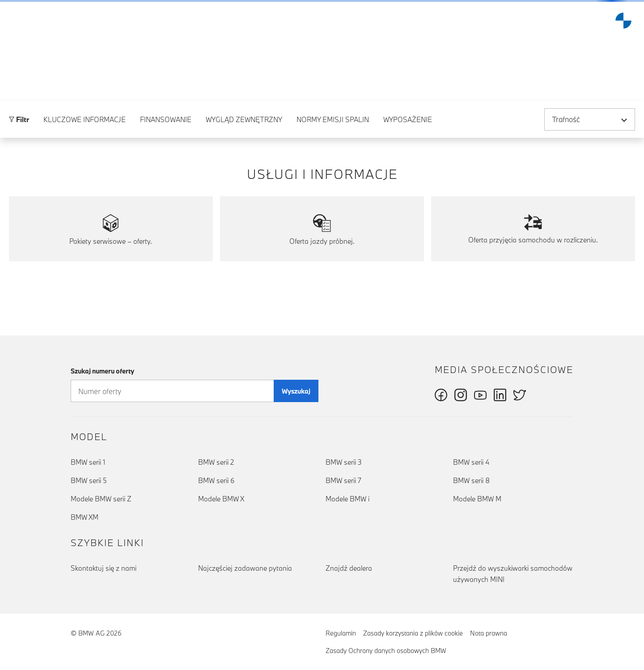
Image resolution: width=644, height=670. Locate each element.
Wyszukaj (296, 391)
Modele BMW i (347, 499)
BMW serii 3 (344, 462)
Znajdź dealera (349, 568)
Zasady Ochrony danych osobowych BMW (386, 651)
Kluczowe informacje (85, 165)
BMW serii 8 (471, 480)
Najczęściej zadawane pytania (245, 568)
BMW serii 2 (216, 462)
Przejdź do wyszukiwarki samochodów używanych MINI (513, 574)
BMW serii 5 (89, 480)
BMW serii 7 (343, 480)
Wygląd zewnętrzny (244, 165)
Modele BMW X (221, 499)
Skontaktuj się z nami (104, 568)
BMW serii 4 (471, 462)
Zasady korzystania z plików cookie (413, 633)
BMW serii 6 (216, 480)
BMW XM (85, 517)
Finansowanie (166, 165)
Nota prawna (489, 633)
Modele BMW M (477, 499)
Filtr (19, 165)
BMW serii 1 (88, 462)
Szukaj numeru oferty (102, 371)
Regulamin (341, 633)
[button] (14, 21)
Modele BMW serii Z (101, 499)
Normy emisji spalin (333, 165)
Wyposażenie (408, 165)
